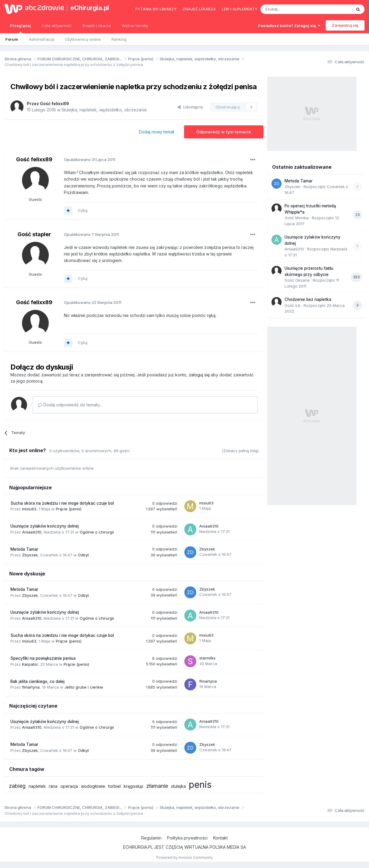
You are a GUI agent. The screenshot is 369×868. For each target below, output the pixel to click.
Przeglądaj (20, 28)
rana (53, 786)
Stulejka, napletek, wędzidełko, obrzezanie (104, 110)
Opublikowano (90, 160)
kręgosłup (134, 786)
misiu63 (29, 509)
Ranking (119, 39)
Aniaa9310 (32, 532)
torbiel (114, 786)
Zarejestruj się (345, 25)
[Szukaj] (291, 9)
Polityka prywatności (187, 838)
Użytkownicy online (83, 39)
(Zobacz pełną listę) (240, 451)
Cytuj (83, 210)
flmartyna (31, 687)
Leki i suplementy (240, 9)
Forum (12, 39)
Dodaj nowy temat (157, 132)
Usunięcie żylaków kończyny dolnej (45, 526)
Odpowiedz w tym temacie (224, 132)
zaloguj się (199, 375)
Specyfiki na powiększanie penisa (43, 658)
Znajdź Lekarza (96, 26)
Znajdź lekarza (199, 9)
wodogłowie (93, 786)
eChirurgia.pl (90, 8)
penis (200, 785)
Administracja (41, 39)
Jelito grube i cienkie (84, 687)
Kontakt (220, 838)
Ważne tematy (135, 26)
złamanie (157, 786)
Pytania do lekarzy (156, 9)
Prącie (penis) (69, 509)
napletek (37, 786)
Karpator (30, 664)
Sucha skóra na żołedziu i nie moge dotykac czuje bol (62, 503)
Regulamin (151, 838)
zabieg (17, 786)
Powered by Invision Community (185, 857)
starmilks (207, 658)
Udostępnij (190, 107)
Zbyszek (30, 555)
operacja (69, 786)
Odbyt (83, 555)
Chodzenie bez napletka (308, 299)
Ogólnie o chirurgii (97, 532)
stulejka (178, 786)
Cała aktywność (56, 26)
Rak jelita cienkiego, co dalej (37, 681)
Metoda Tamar (24, 549)
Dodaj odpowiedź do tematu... (70, 405)
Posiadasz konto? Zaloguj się (289, 26)
